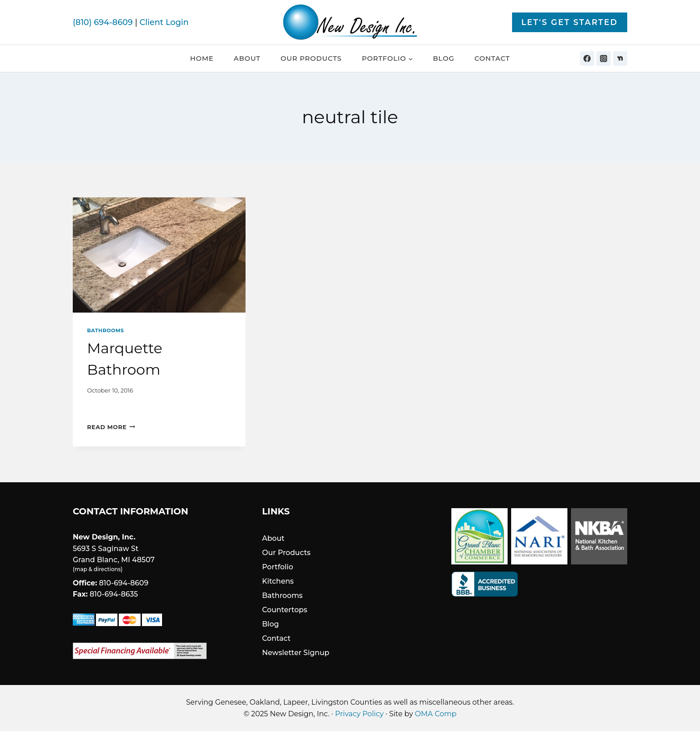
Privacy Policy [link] (360, 714)
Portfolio (278, 567)
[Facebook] (587, 58)
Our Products (311, 58)
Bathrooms (106, 330)
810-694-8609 (124, 583)
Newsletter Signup (296, 653)
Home (202, 58)
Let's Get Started (570, 22)
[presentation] (159, 255)
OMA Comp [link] (435, 714)
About (247, 58)
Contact (492, 58)
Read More (111, 427)
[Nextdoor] (620, 58)
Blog (444, 58)
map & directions (98, 569)
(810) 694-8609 (103, 22)
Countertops (285, 610)
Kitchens (278, 581)
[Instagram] (604, 58)
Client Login (164, 22)
